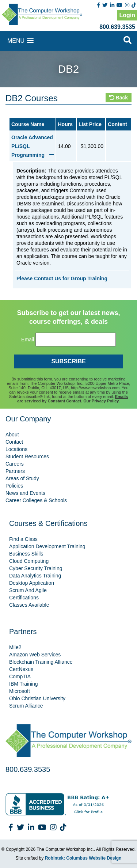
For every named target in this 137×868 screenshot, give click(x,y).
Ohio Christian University (37, 698)
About (12, 435)
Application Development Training (47, 546)
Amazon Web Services (35, 655)
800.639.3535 (117, 27)
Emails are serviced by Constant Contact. (73, 399)
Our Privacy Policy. (101, 401)
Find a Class (23, 539)
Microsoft (20, 691)
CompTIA (20, 676)
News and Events (25, 493)
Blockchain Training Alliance (41, 662)
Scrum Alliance (26, 706)
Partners (15, 471)
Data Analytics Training (35, 576)
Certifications (24, 598)
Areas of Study (22, 478)
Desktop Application (32, 583)
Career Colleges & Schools (36, 500)
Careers (15, 464)
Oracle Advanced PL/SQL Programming (33, 146)
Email (28, 340)
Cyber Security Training (36, 568)
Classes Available (29, 605)
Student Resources (27, 456)
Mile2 (15, 647)
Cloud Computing (29, 561)
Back (119, 98)
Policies (14, 486)
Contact (14, 442)
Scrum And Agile (28, 590)
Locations (16, 449)
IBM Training (24, 684)
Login (127, 15)
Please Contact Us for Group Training (62, 278)
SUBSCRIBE (68, 361)
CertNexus (21, 669)
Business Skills (26, 554)
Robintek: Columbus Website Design (83, 858)
